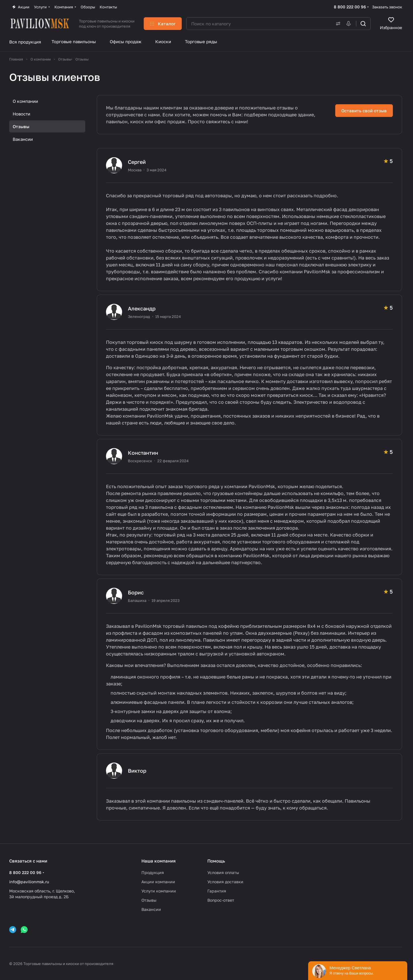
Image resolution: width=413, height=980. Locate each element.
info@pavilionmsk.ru (29, 882)
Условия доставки (225, 882)
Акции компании (158, 882)
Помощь (216, 861)
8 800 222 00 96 (350, 7)
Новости (21, 114)
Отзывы (21, 126)
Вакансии (23, 139)
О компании (25, 101)
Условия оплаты (223, 872)
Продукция (153, 872)
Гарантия (217, 891)
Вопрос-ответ (221, 900)
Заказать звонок (387, 7)
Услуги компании (159, 891)
